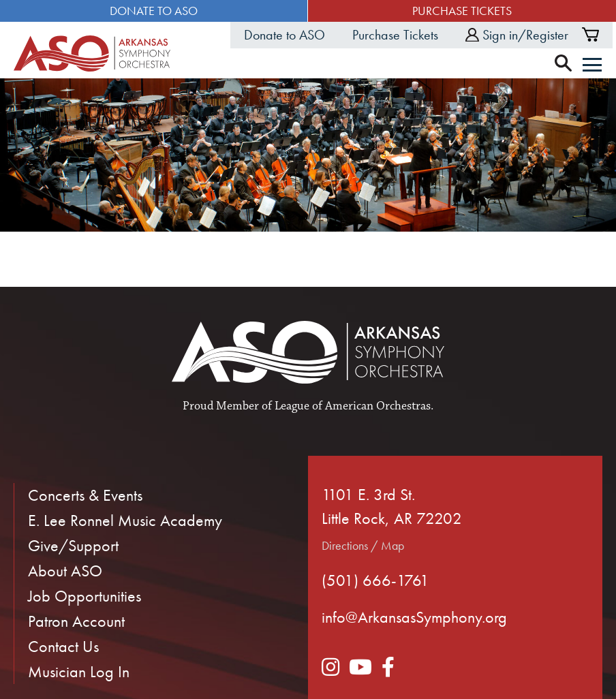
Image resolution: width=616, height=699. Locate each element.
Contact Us (63, 646)
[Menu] (592, 66)
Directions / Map (363, 545)
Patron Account (76, 621)
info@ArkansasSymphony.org (414, 617)
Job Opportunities (84, 596)
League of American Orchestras (353, 406)
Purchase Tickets (462, 11)
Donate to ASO (154, 11)
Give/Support (73, 545)
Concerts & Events (85, 495)
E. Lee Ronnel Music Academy (125, 520)
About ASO (65, 571)
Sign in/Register (517, 35)
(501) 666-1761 (375, 580)
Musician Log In (79, 671)
